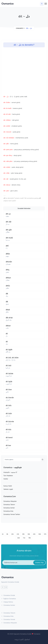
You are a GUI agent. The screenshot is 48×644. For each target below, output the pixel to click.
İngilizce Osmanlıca (8, 599)
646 (19, 538)
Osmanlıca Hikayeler (10, 501)
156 (12, 534)
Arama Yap (39, 563)
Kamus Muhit (8, 486)
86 (7, 534)
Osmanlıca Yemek (8, 619)
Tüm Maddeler (8, 476)
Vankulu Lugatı (8, 489)
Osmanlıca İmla (8, 511)
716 (24, 538)
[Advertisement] (14, 72)
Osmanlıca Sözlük (8, 595)
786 (29, 538)
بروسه (17, 639)
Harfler (6, 479)
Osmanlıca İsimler (9, 508)
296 (23, 534)
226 (18, 534)
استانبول (27, 639)
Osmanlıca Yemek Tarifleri (12, 514)
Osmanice (20, 28)
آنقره (21, 639)
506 (40, 534)
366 (29, 534)
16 (3, 534)
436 (34, 534)
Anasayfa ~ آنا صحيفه (10, 472)
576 (45, 534)
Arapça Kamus (7, 602)
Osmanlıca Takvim (9, 505)
